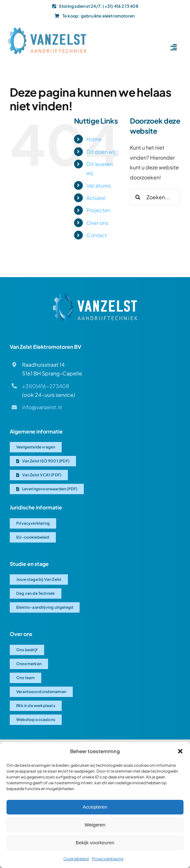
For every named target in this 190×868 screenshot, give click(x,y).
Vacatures (99, 185)
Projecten (98, 210)
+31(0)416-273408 (46, 386)
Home (94, 139)
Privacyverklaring (108, 859)
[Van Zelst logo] (95, 296)
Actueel (96, 198)
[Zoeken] (138, 197)
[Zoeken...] (155, 197)
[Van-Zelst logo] (47, 28)
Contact (97, 235)
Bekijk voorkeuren (95, 843)
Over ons (97, 223)
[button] (180, 751)
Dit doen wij (101, 152)
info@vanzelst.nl (42, 407)
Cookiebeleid (76, 859)
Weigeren (95, 825)
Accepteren (95, 807)
